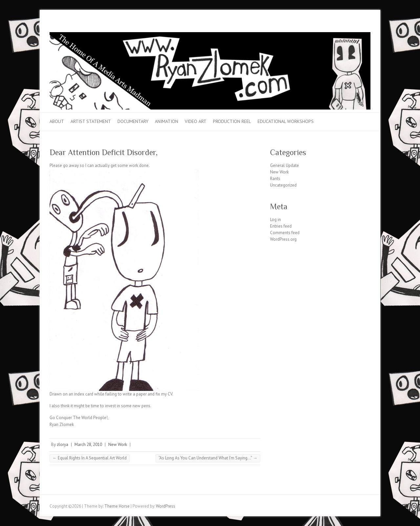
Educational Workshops (286, 121)
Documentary (133, 121)
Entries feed (281, 226)
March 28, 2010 (88, 445)
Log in (275, 220)
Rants (275, 179)
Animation (167, 121)
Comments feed (285, 233)
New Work (118, 445)
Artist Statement (91, 121)
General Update (284, 165)
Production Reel (232, 121)
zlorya (63, 445)
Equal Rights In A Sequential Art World (90, 458)
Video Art (196, 121)
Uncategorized (283, 185)
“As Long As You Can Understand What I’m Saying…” (208, 458)
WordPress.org (283, 239)
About (57, 121)
